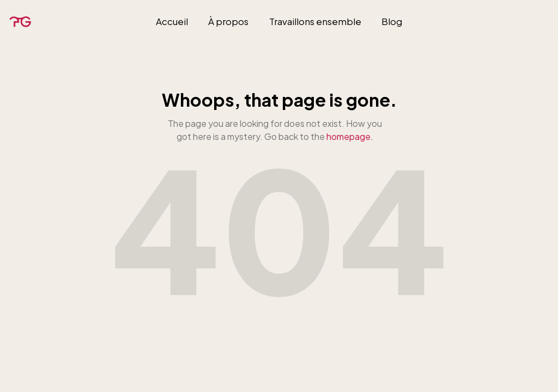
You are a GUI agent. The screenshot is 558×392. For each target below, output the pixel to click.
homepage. (350, 136)
